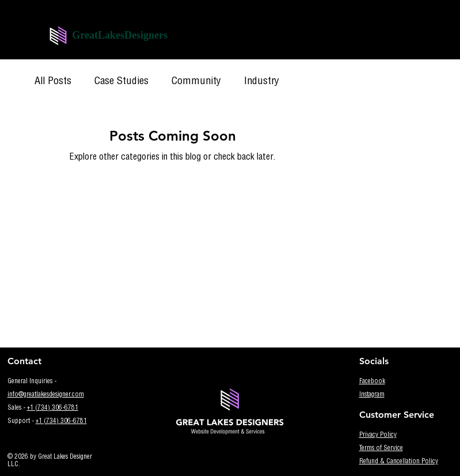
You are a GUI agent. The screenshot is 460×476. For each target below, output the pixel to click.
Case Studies (121, 82)
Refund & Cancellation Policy (399, 462)
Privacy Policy (378, 435)
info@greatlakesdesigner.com (46, 395)
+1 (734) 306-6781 (53, 408)
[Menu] (187, 39)
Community (196, 82)
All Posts (53, 82)
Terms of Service (381, 449)
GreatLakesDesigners (120, 35)
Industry (262, 82)
